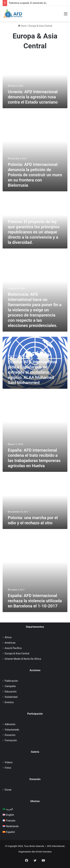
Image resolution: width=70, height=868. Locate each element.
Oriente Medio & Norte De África (23, 659)
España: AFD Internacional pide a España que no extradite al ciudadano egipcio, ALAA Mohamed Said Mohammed (32, 372)
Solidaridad (11, 697)
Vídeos (9, 762)
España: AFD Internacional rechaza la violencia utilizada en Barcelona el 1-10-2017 (35, 601)
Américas (10, 643)
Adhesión (10, 724)
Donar (8, 790)
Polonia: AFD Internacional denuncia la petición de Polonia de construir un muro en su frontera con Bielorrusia (35, 175)
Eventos (9, 702)
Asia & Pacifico (13, 648)
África (8, 637)
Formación (11, 740)
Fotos (8, 768)
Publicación (11, 681)
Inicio (22, 26)
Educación (11, 692)
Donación (10, 735)
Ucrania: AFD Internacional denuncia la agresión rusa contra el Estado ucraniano (33, 97)
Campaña (10, 686)
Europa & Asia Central (17, 653)
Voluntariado (12, 730)
